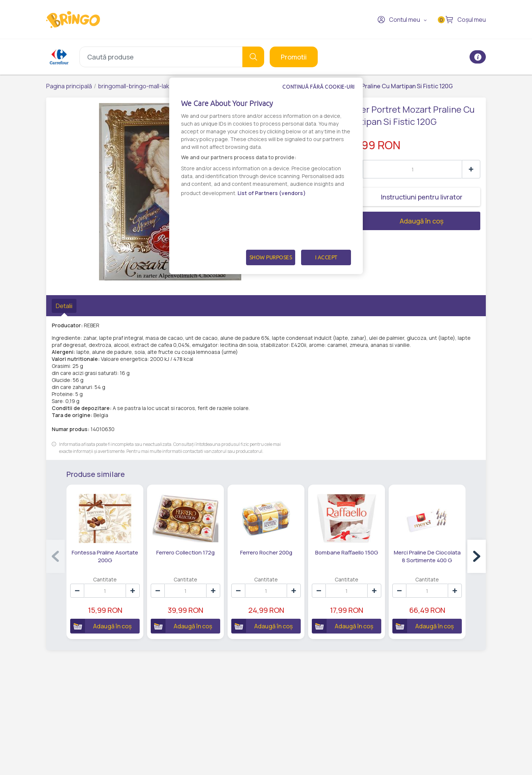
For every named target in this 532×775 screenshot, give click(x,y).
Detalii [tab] (64, 306)
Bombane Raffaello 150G (347, 552)
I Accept (326, 257)
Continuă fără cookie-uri (318, 87)
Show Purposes (271, 257)
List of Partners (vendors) (272, 193)
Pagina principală (69, 86)
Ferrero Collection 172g (185, 552)
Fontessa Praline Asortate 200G (105, 556)
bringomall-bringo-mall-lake (135, 86)
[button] (477, 556)
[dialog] (266, 176)
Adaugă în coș (394, 221)
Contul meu (399, 20)
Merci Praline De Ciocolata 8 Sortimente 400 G (427, 556)
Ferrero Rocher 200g (266, 552)
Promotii (294, 57)
